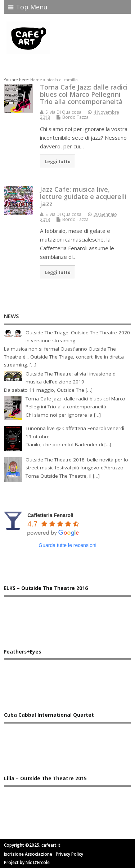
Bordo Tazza (75, 117)
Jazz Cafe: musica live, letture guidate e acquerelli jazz (83, 196)
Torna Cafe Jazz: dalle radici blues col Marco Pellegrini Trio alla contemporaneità (84, 94)
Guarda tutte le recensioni (67, 545)
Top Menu (28, 7)
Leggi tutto (58, 161)
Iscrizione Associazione (28, 854)
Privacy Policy (69, 854)
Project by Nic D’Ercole (27, 862)
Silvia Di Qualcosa (63, 112)
